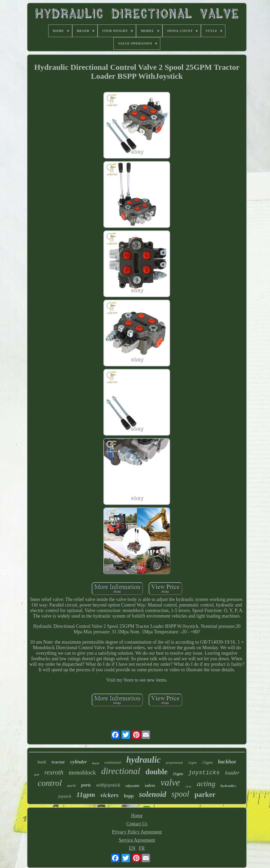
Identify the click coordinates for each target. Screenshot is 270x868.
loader (232, 773)
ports (86, 785)
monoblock (82, 773)
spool (180, 794)
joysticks (204, 773)
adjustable (132, 786)
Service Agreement (137, 840)
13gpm (207, 762)
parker (205, 795)
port (37, 775)
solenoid (153, 794)
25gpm (192, 763)
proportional (174, 763)
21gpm (178, 774)
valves (150, 785)
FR (142, 848)
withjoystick (108, 785)
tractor (58, 762)
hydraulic (143, 760)
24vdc (189, 786)
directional (121, 771)
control (50, 783)
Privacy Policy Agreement (137, 832)
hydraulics (228, 786)
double (157, 772)
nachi (71, 786)
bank (42, 762)
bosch (96, 763)
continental (113, 763)
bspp (129, 796)
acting (206, 784)
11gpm (86, 795)
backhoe (227, 762)
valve (170, 783)
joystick (65, 796)
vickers (110, 795)
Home (137, 816)
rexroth (54, 772)
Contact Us (137, 824)
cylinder (78, 762)
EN (132, 848)
